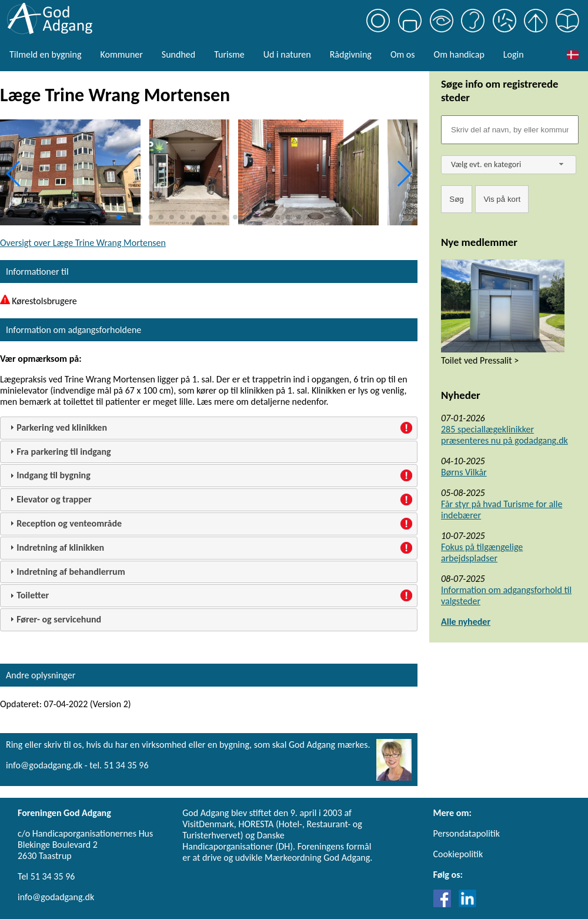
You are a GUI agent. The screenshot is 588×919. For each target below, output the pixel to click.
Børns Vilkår (464, 472)
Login (514, 54)
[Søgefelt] (510, 130)
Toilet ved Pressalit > (480, 360)
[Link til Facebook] (445, 904)
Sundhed (178, 54)
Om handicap (459, 54)
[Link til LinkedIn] (467, 904)
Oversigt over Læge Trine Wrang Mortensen (83, 243)
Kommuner (121, 54)
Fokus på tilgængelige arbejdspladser (482, 552)
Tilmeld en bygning (45, 54)
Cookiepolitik (458, 854)
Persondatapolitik (467, 833)
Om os (403, 54)
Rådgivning (351, 54)
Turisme (229, 54)
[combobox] (509, 165)
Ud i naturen (287, 54)
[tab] (209, 428)
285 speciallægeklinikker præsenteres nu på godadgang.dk (505, 435)
